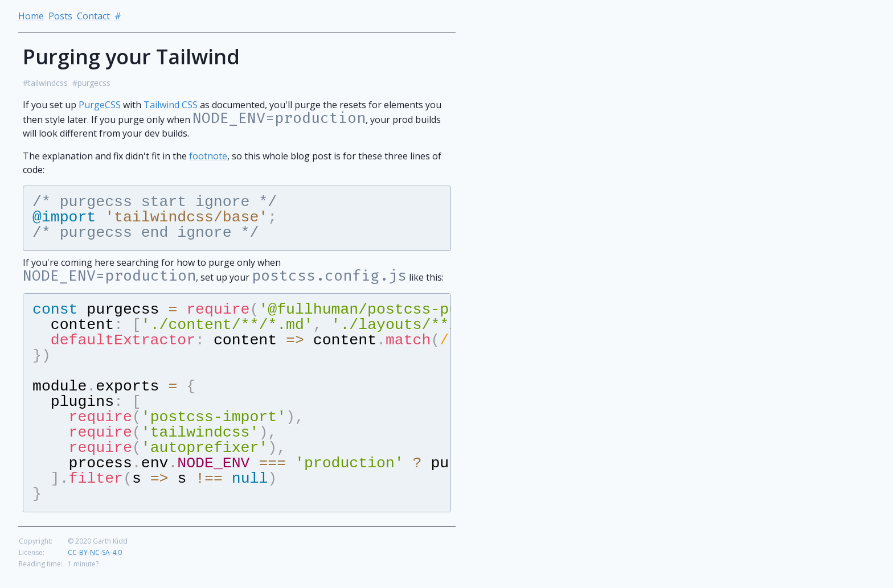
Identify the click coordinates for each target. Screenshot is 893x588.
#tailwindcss (45, 83)
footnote (208, 156)
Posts (60, 16)
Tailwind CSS (171, 105)
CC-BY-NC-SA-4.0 (95, 562)
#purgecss (91, 83)
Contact (93, 16)
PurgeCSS (100, 105)
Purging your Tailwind (131, 57)
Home (31, 16)
